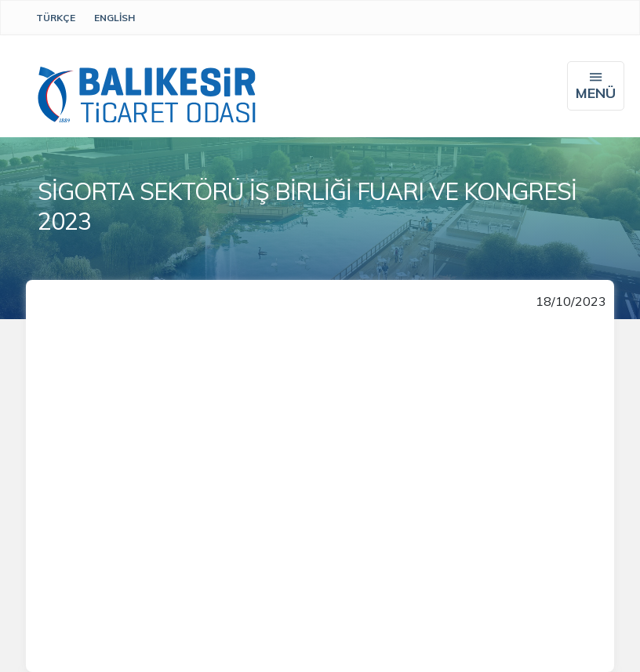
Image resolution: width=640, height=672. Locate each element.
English (115, 18)
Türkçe (56, 18)
